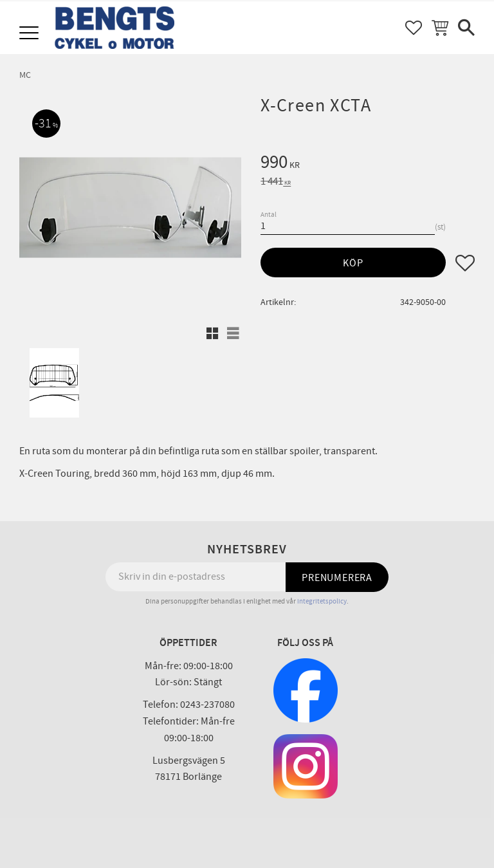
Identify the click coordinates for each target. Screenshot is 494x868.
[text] (368, 164)
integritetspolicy (322, 601)
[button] (31, 34)
